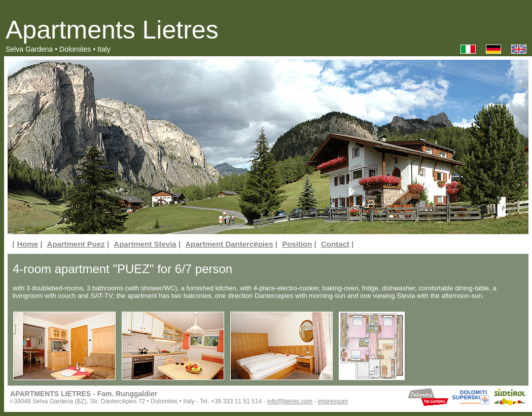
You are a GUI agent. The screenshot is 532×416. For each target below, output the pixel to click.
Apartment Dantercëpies (229, 244)
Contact (335, 244)
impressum (333, 401)
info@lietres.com (290, 401)
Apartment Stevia (145, 244)
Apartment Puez (76, 244)
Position (297, 244)
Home (27, 244)
